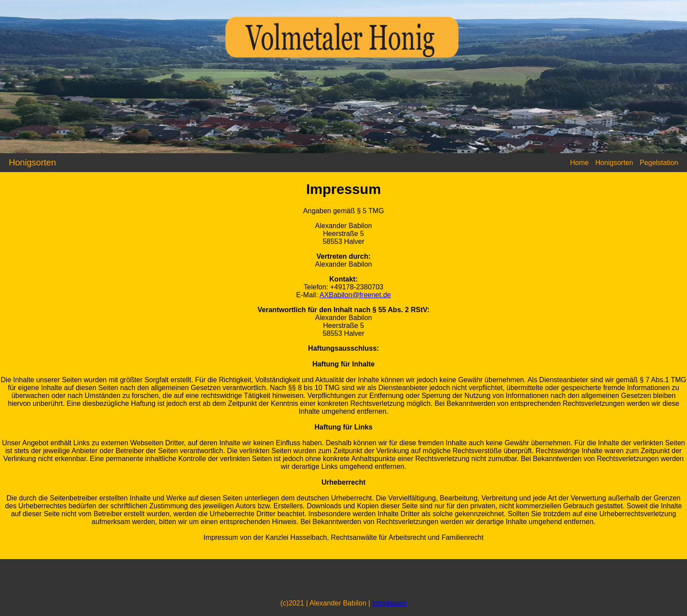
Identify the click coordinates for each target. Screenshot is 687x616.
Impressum (389, 603)
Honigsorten (614, 163)
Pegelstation (659, 163)
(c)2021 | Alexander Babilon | (326, 603)
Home (579, 163)
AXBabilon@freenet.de (355, 295)
